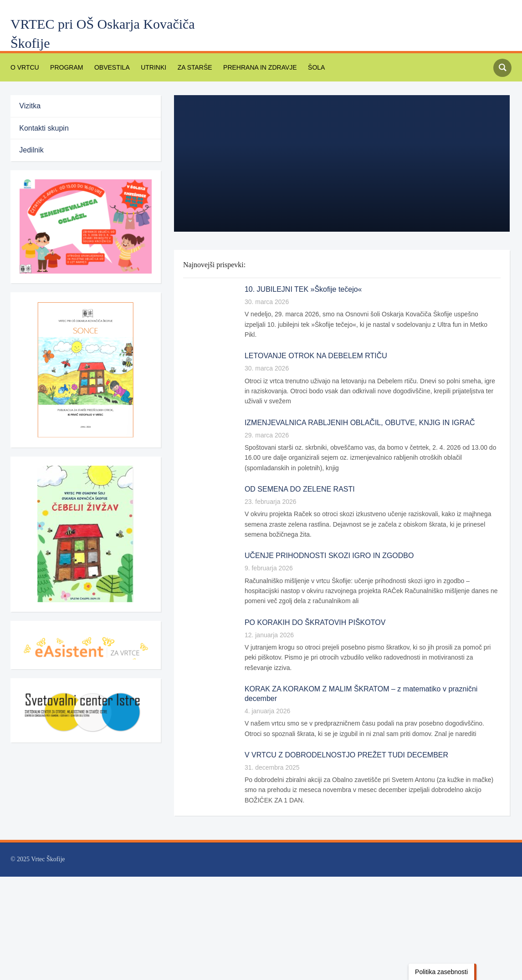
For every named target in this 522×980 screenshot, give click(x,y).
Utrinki (145, 67)
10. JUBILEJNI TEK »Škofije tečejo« (301, 289)
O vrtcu (23, 67)
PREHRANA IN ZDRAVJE (247, 67)
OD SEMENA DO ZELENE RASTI (296, 479)
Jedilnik (35, 150)
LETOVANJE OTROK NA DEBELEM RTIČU (310, 346)
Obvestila (106, 67)
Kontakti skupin (47, 128)
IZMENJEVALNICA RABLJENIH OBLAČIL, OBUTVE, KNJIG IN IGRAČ (353, 412)
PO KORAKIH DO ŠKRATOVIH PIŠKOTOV (310, 612)
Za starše (184, 67)
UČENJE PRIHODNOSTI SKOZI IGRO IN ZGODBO (323, 546)
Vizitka (34, 106)
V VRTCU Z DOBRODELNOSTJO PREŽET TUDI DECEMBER (338, 745)
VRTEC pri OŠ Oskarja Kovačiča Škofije (103, 34)
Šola (300, 67)
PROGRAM (63, 67)
